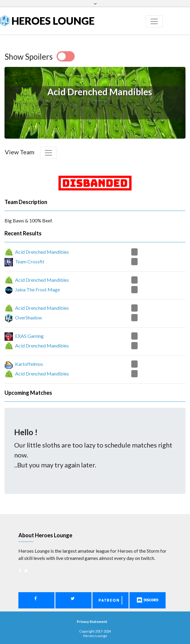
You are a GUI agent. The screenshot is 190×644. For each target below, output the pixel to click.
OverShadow (28, 317)
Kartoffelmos (29, 364)
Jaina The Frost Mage (37, 289)
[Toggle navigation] (154, 21)
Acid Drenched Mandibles (42, 252)
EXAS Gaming (29, 336)
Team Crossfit (30, 261)
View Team (20, 152)
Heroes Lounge (47, 21)
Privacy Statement (92, 622)
